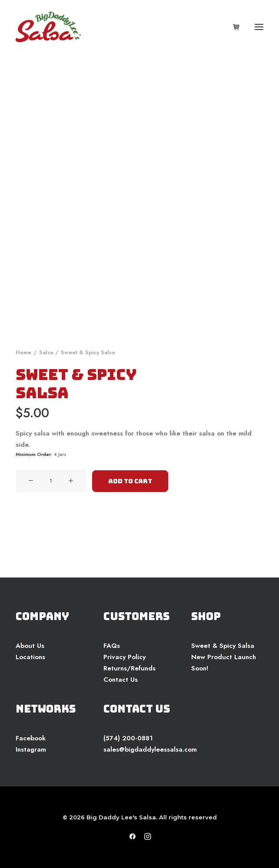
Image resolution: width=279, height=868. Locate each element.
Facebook (31, 738)
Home (23, 352)
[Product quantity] (51, 481)
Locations (30, 657)
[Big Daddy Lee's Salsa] (48, 27)
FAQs (112, 646)
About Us (30, 646)
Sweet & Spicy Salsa (223, 646)
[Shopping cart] (232, 27)
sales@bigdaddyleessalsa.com (150, 749)
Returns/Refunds (130, 668)
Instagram (31, 749)
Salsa (46, 352)
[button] (259, 27)
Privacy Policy (125, 657)
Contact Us (121, 680)
